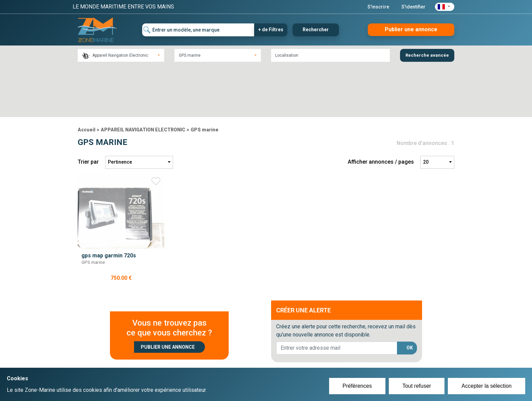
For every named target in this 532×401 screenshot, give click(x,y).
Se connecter (230, 362)
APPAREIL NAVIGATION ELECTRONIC (143, 78)
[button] (445, 7)
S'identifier (413, 7)
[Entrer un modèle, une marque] (198, 30)
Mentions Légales (364, 362)
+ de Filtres (271, 30)
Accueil (87, 78)
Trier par (88, 110)
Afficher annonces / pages (381, 110)
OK (410, 296)
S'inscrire (378, 7)
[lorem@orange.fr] (337, 296)
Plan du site (357, 353)
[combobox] (121, 55)
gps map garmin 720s (109, 204)
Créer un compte (234, 353)
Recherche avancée (427, 55)
